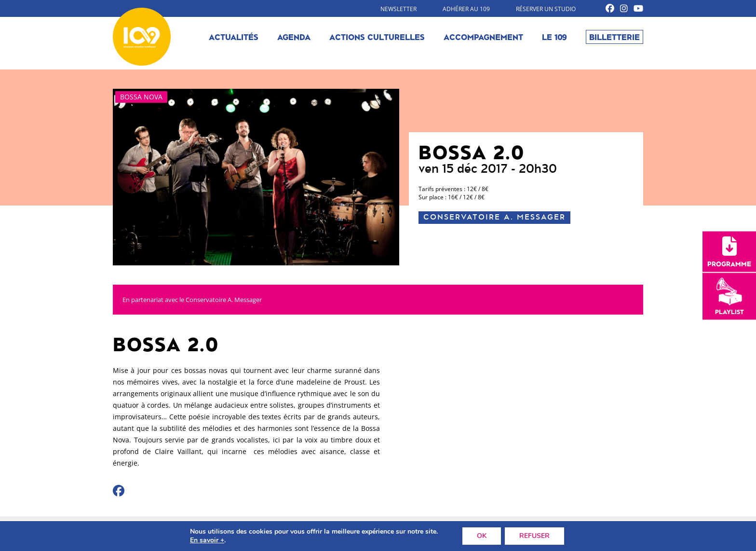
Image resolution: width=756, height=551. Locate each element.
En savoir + (207, 540)
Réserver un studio (546, 9)
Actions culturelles (377, 37)
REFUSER (534, 536)
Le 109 (554, 37)
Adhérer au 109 (466, 9)
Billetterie (614, 37)
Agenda (294, 37)
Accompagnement (483, 37)
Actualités (234, 37)
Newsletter (398, 9)
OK (482, 536)
